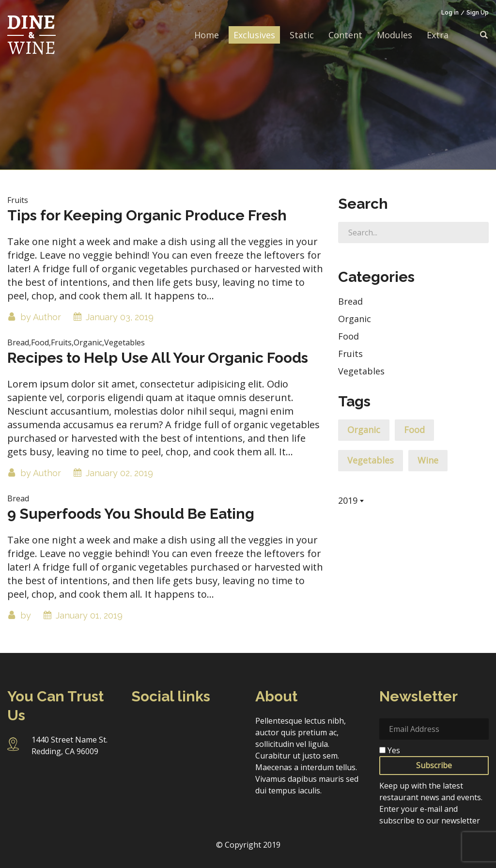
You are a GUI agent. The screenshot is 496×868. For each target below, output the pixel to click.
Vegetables (361, 371)
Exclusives (254, 35)
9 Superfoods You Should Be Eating (131, 514)
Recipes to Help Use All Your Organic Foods (158, 358)
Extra (438, 35)
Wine (428, 460)
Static (302, 35)
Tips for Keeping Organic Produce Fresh (147, 215)
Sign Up (478, 13)
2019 (348, 500)
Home (207, 35)
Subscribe (434, 765)
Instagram (167, 726)
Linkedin (219, 726)
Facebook (140, 726)
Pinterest (140, 747)
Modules (395, 35)
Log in (450, 13)
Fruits (350, 354)
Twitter (193, 726)
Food (349, 336)
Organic (355, 319)
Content (345, 35)
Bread (350, 301)
